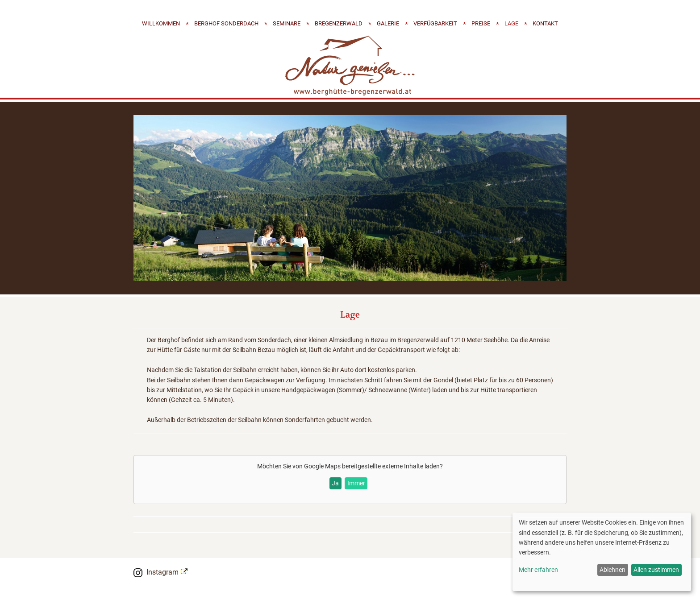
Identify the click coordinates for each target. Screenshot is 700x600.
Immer (356, 483)
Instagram (162, 572)
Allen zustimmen (656, 570)
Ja (335, 483)
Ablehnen (612, 570)
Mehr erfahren (538, 570)
